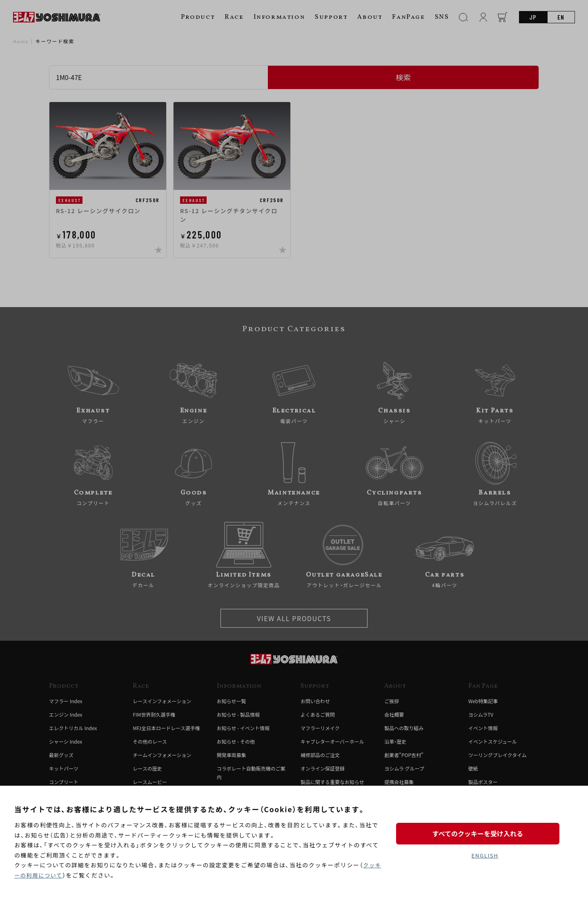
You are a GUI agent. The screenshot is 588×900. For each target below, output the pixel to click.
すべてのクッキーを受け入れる (485, 832)
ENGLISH (485, 855)
